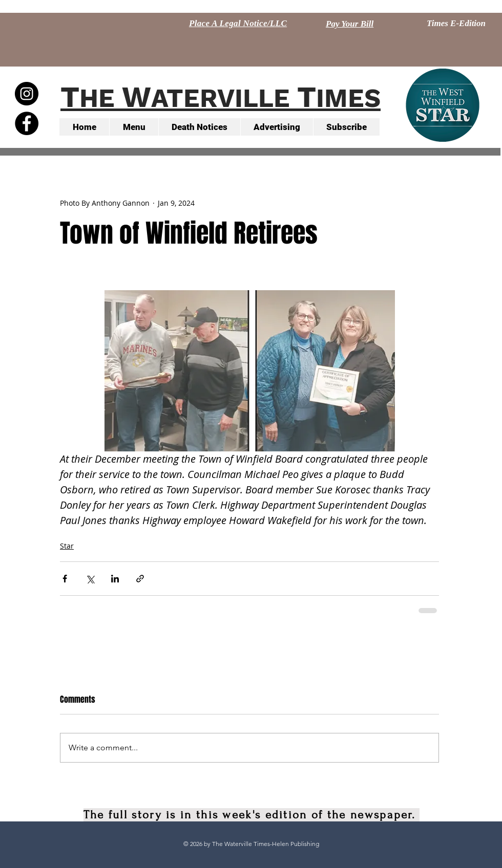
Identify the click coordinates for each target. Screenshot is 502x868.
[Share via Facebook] (65, 579)
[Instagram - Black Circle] (27, 94)
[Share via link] (140, 579)
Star (67, 546)
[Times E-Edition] (456, 24)
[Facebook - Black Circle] (27, 123)
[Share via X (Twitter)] (90, 579)
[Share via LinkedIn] (115, 579)
